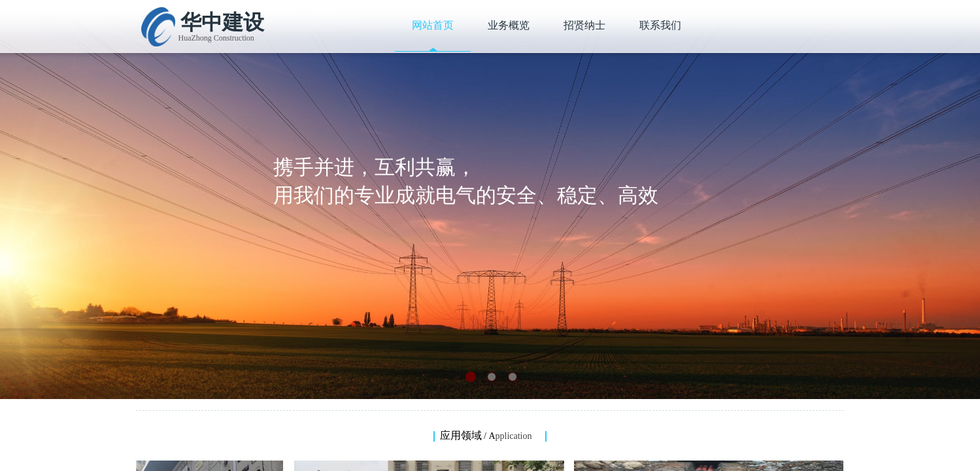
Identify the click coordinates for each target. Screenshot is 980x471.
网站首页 (433, 25)
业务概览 (509, 25)
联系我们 (660, 25)
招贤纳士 (584, 25)
